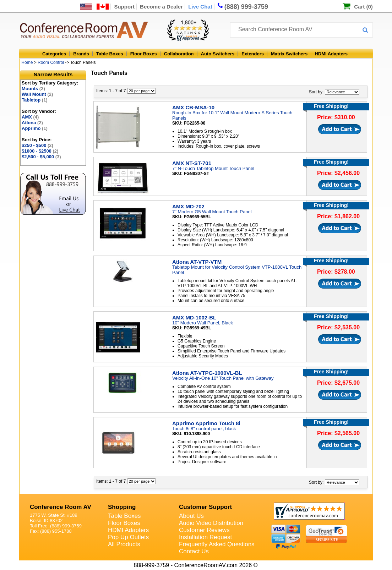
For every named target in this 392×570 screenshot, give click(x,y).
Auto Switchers (218, 54)
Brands (81, 54)
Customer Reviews (204, 530)
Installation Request (205, 537)
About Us (191, 516)
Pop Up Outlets (128, 537)
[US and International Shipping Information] (95, 7)
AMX (30, 117)
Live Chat (200, 7)
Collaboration (179, 54)
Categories (54, 54)
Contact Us (194, 551)
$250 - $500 (37, 145)
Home (27, 62)
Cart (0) (363, 7)
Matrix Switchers (289, 54)
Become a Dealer (161, 7)
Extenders (253, 54)
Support (124, 7)
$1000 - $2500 (40, 151)
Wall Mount (37, 94)
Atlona (32, 123)
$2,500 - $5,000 (41, 157)
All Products (124, 544)
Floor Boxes (144, 54)
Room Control (51, 62)
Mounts (33, 89)
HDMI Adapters (331, 54)
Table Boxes (110, 54)
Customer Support (205, 507)
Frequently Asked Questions (217, 544)
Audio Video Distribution (211, 523)
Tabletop (35, 100)
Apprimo (35, 128)
